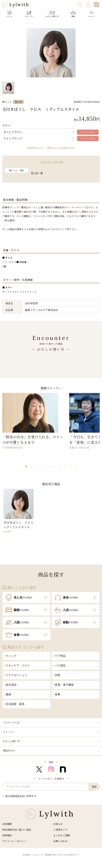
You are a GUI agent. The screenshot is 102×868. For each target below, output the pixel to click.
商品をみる (9, 751)
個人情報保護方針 (15, 796)
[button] (26, 467)
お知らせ (58, 824)
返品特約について (36, 148)
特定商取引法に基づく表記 (17, 830)
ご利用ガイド (60, 830)
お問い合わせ (60, 841)
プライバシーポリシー (14, 841)
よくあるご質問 (62, 835)
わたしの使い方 (11, 741)
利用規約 (7, 835)
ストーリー (9, 732)
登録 (94, 787)
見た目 (34, 173)
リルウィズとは (11, 723)
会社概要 (7, 824)
